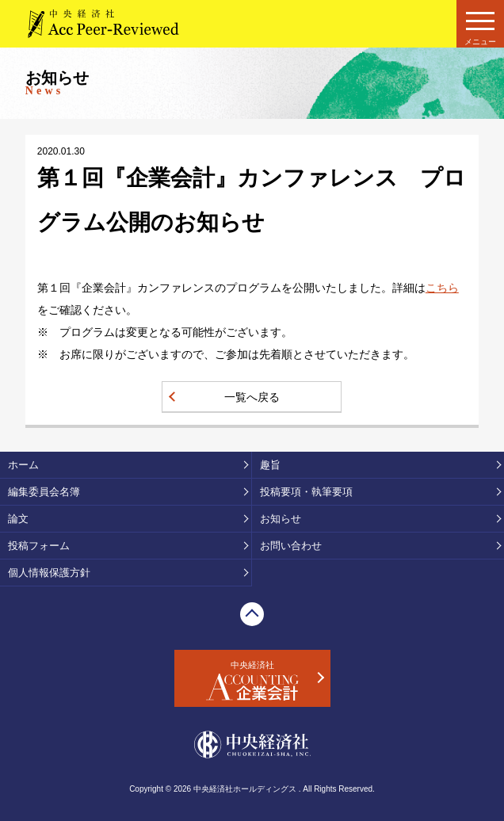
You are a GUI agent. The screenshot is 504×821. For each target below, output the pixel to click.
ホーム (23, 465)
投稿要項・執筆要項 (306, 492)
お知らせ (281, 519)
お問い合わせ (291, 546)
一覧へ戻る (252, 397)
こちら (442, 288)
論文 (18, 519)
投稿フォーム (39, 546)
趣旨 (270, 465)
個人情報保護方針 (49, 573)
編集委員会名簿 (44, 492)
